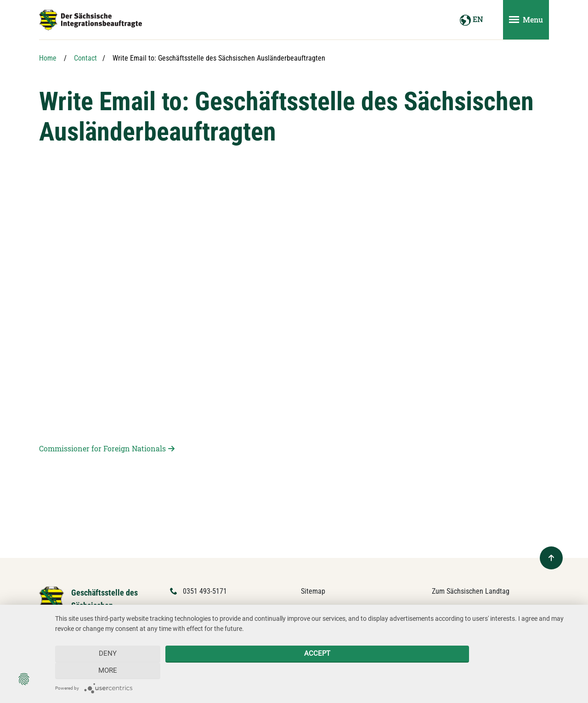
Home (48, 58)
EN (472, 20)
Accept (317, 670)
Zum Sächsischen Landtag (471, 591)
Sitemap (313, 591)
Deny (108, 670)
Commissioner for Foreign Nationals (102, 448)
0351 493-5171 (205, 591)
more (526, 670)
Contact (85, 58)
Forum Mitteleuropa (461, 609)
